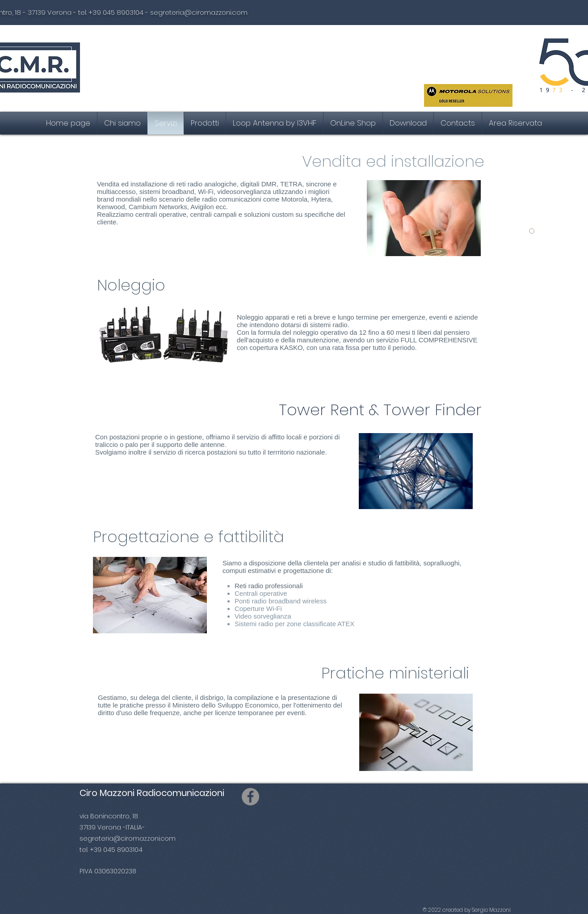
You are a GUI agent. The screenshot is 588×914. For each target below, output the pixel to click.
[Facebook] (250, 797)
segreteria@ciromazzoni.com (199, 12)
